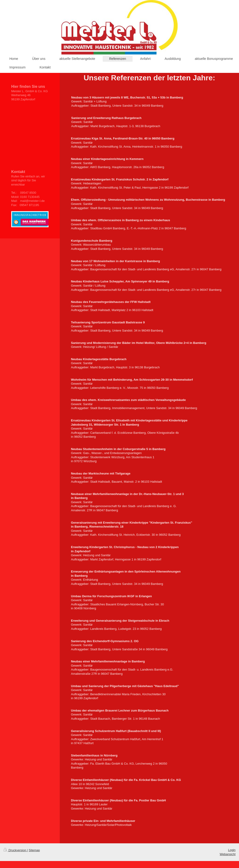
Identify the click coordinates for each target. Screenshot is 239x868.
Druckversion (15, 850)
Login (232, 850)
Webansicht (228, 854)
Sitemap (34, 850)
